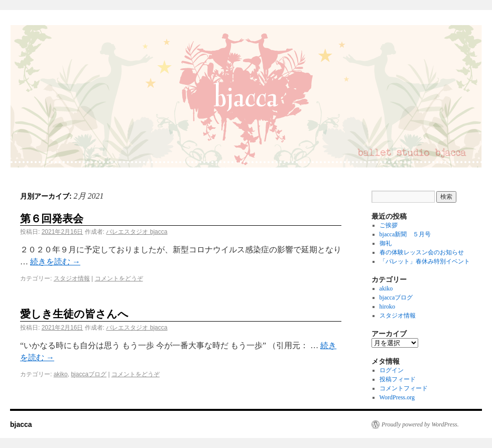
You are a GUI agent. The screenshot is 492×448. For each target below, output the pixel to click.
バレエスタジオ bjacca (137, 232)
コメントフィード (404, 388)
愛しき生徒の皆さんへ (74, 314)
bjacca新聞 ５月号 (405, 234)
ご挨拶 (389, 225)
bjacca (21, 424)
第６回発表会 (52, 218)
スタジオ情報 (72, 278)
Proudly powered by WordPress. (420, 424)
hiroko (387, 307)
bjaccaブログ (89, 374)
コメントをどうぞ (119, 278)
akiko (61, 374)
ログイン (392, 370)
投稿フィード (398, 379)
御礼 (386, 243)
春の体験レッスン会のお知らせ (422, 252)
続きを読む (55, 262)
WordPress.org (397, 397)
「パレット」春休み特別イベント (425, 261)
